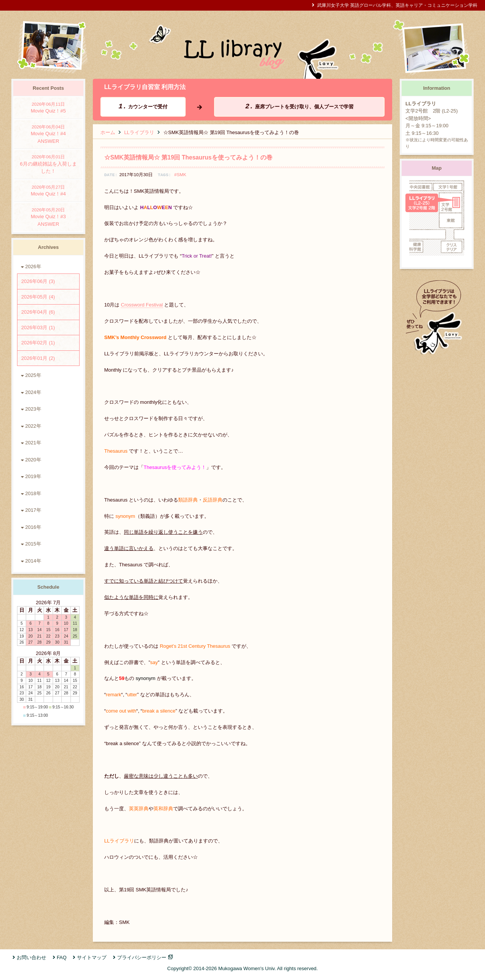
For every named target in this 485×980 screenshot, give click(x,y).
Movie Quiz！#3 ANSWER (48, 217)
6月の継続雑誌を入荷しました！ (48, 164)
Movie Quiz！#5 (48, 107)
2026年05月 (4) (38, 297)
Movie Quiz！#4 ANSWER (48, 134)
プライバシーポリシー (142, 957)
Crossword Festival (142, 305)
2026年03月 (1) (38, 327)
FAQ (62, 957)
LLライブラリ (139, 132)
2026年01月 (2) (38, 358)
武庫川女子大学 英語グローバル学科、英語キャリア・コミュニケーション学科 (397, 5)
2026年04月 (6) (38, 312)
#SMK (180, 174)
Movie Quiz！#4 (48, 190)
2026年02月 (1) (38, 343)
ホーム (108, 132)
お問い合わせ (31, 957)
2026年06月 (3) (38, 281)
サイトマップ (92, 957)
